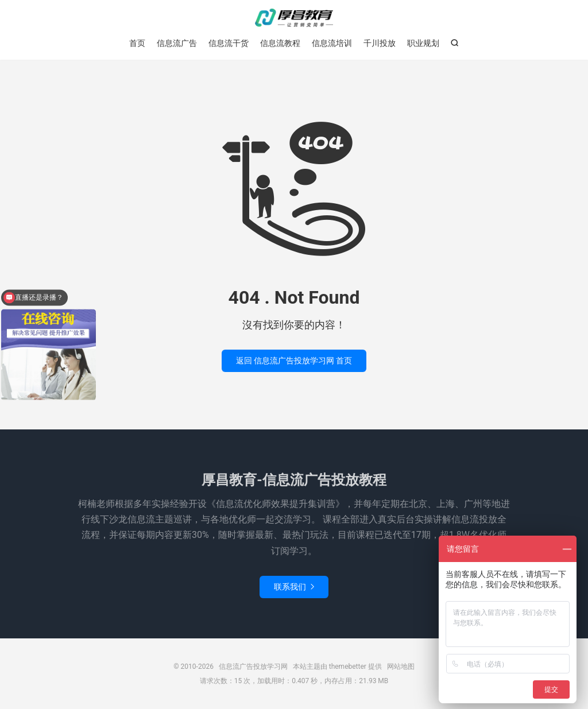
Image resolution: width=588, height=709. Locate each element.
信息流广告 (177, 43)
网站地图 (401, 667)
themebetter (348, 667)
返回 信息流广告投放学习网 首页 (294, 361)
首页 (137, 43)
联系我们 (294, 587)
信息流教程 (280, 43)
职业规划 (423, 43)
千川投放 (380, 43)
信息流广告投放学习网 (294, 18)
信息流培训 (332, 43)
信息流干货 (229, 43)
